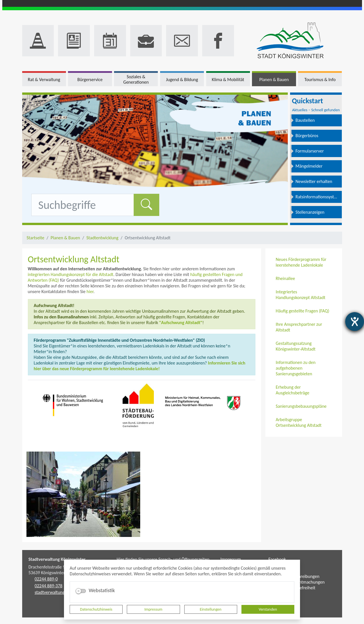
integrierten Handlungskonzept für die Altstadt (71, 274)
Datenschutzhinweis (96, 609)
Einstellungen (211, 609)
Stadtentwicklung (103, 238)
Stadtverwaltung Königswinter (57, 559)
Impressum (153, 609)
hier (90, 292)
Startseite (36, 238)
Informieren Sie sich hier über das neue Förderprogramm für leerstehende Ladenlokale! (140, 366)
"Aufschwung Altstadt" (181, 323)
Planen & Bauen (65, 238)
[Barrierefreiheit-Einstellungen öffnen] (355, 322)
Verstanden (268, 609)
